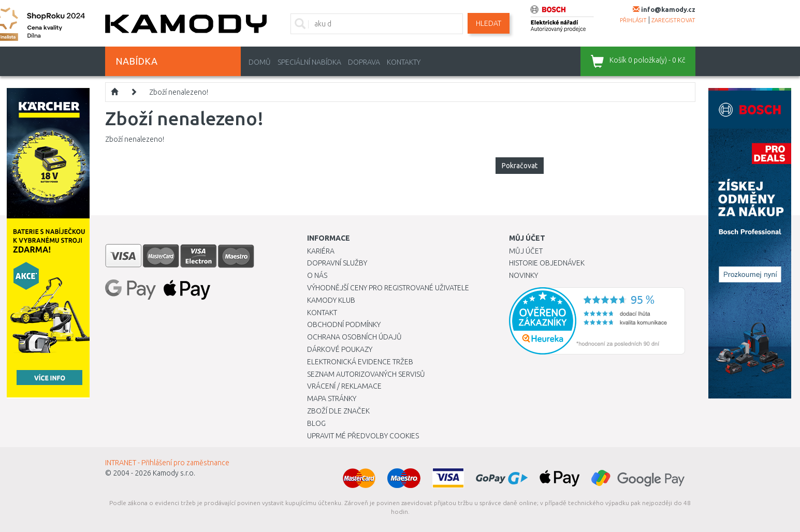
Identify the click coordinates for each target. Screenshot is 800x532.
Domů (260, 62)
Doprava (364, 62)
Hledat (489, 23)
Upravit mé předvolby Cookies (363, 436)
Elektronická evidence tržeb (360, 362)
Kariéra (321, 251)
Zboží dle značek (338, 411)
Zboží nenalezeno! (179, 92)
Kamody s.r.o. (174, 473)
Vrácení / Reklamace (344, 386)
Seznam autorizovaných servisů (366, 374)
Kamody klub (331, 300)
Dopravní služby (337, 263)
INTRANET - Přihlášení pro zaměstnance (167, 463)
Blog (316, 423)
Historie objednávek (547, 263)
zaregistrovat (673, 20)
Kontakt (322, 313)
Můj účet (526, 251)
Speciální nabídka (309, 62)
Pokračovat (520, 166)
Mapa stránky (332, 398)
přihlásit (633, 20)
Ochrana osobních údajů (354, 337)
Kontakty (404, 62)
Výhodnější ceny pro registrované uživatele (388, 288)
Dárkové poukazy (340, 349)
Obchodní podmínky (344, 324)
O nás (317, 275)
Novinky (523, 275)
